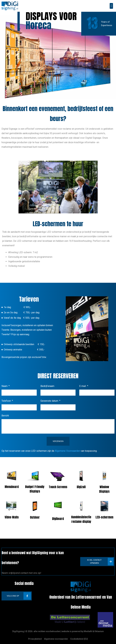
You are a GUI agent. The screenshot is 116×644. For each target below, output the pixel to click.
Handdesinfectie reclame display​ (81, 519)
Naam (5, 386)
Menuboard (12, 487)
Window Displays (104, 489)
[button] (111, 6)
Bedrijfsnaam (47, 386)
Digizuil (81, 487)
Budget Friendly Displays (35, 489)
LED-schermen (104, 517)
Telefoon (6, 401)
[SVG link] (70, 619)
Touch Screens (58, 487)
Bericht (5, 416)
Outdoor (35, 517)
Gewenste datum (50, 401)
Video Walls (12, 517)
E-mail (83, 386)
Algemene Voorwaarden (67, 451)
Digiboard (58, 519)
